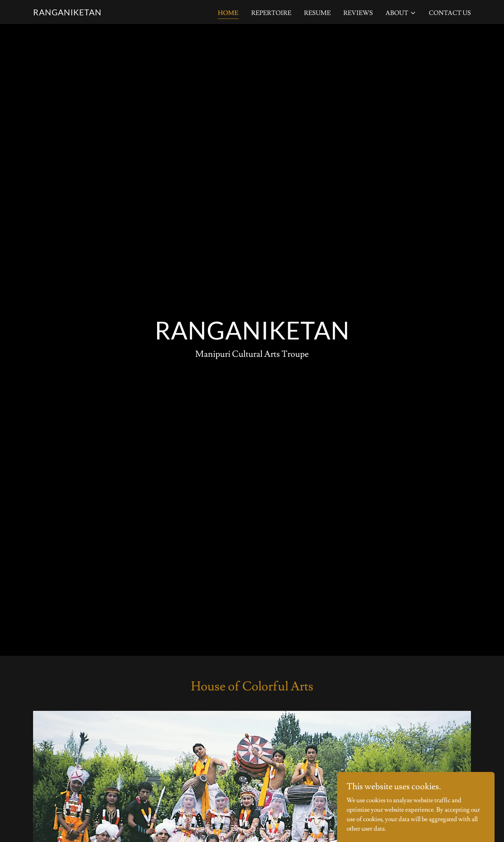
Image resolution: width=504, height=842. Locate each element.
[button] (401, 13)
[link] (67, 13)
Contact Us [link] (450, 13)
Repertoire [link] (271, 13)
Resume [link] (317, 13)
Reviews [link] (358, 13)
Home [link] (228, 13)
